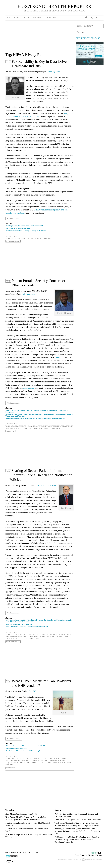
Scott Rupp (13, 236)
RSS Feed (96, 18)
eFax (23, 238)
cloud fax (15, 238)
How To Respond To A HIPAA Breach (19, 624)
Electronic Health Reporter (55, 6)
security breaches (51, 428)
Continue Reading (15, 218)
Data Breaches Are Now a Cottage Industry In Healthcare (26, 231)
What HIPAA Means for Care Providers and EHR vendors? (27, 627)
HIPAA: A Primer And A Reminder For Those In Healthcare (27, 746)
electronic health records (35, 758)
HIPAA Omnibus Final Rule (45, 636)
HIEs (7, 636)
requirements (29, 388)
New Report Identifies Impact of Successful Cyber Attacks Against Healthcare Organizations (26, 818)
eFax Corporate (53, 72)
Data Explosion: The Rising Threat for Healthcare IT (24, 226)
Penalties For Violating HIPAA (16, 748)
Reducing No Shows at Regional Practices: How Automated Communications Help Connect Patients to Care (77, 831)
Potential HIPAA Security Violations (18, 228)
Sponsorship (51, 18)
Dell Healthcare (28, 294)
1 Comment (11, 431)
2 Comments (12, 768)
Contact (26, 18)
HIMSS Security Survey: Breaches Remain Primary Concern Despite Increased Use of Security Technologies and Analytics (39, 415)
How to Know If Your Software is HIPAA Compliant (24, 751)
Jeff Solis (48, 238)
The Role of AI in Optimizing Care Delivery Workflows (78, 820)
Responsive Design (65, 859)
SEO (78, 859)
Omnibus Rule (25, 763)
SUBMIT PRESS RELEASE (88, 38)
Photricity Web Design (93, 859)
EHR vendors (16, 758)
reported (59, 357)
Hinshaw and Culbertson (45, 485)
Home (9, 18)
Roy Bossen (16, 639)
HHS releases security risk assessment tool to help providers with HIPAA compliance (35, 418)
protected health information (28, 428)
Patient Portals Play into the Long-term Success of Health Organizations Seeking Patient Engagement (37, 411)
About (17, 18)
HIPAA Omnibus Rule (23, 760)
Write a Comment (14, 241)
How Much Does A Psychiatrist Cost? (21, 814)
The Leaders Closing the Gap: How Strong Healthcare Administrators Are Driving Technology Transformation (78, 824)
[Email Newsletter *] (90, 26)
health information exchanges (56, 634)
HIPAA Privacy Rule (34, 238)
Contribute (37, 18)
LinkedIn (91, 18)
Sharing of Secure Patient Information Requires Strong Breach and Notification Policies (41, 475)
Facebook (86, 18)
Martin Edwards (58, 426)
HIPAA (29, 426)
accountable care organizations (26, 634)
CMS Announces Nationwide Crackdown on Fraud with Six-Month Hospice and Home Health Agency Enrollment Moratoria (78, 840)
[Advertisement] (40, 38)
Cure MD (32, 691)
